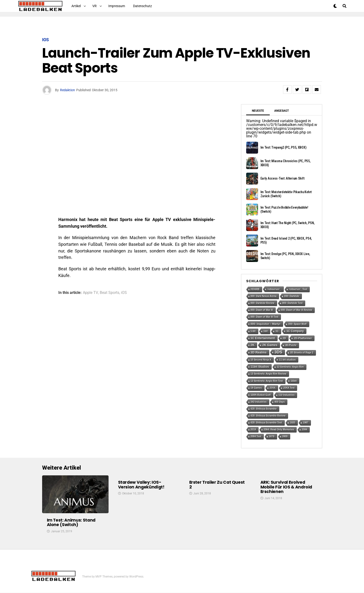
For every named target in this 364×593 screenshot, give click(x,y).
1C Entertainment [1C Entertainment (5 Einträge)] (263, 338)
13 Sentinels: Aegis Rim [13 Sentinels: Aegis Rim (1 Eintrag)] (290, 367)
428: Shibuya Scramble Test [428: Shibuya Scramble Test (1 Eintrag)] (266, 423)
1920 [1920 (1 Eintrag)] (293, 423)
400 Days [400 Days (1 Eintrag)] (280, 402)
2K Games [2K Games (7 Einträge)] (270, 345)
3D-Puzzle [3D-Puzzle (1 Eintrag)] (291, 345)
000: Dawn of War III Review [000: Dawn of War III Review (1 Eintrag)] (297, 310)
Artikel (76, 6)
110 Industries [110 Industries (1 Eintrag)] (287, 395)
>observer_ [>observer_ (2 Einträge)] (274, 289)
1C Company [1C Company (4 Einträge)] (295, 331)
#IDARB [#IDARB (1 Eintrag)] (255, 289)
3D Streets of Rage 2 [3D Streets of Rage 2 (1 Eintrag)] (302, 353)
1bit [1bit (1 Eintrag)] (266, 331)
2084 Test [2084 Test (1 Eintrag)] (256, 436)
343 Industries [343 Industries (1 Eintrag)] (259, 402)
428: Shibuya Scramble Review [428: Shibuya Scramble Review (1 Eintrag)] (268, 416)
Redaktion (67, 90)
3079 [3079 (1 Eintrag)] (272, 436)
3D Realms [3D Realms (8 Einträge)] (259, 352)
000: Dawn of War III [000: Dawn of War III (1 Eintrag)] (262, 310)
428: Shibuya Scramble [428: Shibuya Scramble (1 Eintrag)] (264, 409)
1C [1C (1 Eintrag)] (277, 331)
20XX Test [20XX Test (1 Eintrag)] (289, 388)
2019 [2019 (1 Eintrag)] (253, 430)
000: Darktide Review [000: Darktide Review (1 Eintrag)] (263, 303)
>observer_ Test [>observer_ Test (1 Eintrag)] (298, 289)
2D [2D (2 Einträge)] (284, 338)
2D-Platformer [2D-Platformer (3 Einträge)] (303, 338)
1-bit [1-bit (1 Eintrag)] (253, 331)
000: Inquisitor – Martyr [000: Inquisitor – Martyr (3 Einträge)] (266, 324)
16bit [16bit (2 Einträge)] (294, 381)
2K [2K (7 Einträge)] (253, 345)
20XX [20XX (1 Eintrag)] (273, 388)
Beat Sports (110, 293)
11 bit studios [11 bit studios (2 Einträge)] (287, 360)
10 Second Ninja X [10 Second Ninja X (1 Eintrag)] (261, 360)
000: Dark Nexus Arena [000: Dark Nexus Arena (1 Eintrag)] (264, 296)
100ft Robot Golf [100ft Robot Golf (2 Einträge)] (261, 395)
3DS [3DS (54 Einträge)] (278, 352)
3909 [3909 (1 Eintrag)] (285, 436)
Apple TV (90, 293)
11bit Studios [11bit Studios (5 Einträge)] (260, 367)
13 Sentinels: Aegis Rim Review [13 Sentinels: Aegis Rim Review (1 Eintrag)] (269, 374)
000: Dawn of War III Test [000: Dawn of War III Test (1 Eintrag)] (265, 317)
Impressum (117, 6)
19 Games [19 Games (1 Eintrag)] (256, 388)
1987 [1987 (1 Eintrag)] (306, 423)
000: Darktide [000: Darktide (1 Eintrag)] (292, 296)
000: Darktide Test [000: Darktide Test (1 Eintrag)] (292, 303)
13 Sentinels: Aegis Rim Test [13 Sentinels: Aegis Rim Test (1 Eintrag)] (267, 381)
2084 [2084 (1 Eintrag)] (304, 430)
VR (95, 6)
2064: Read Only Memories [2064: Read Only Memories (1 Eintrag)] (279, 430)
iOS (124, 293)
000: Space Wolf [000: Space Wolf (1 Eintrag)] (297, 324)
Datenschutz (142, 6)
